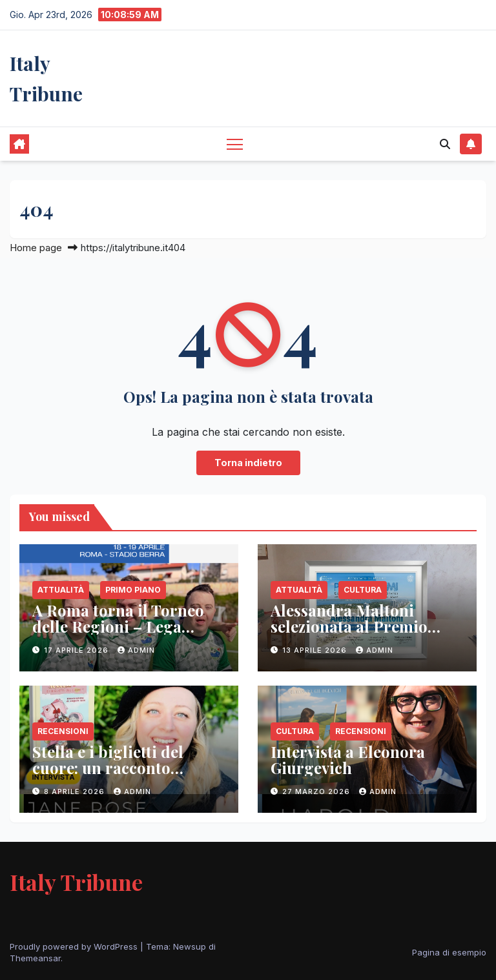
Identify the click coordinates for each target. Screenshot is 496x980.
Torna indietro (248, 463)
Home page (36, 248)
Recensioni (63, 731)
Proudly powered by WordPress (75, 946)
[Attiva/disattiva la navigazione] (235, 144)
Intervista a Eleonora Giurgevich (348, 760)
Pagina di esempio (449, 952)
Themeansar (35, 958)
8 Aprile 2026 (76, 791)
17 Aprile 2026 (77, 650)
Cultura (363, 590)
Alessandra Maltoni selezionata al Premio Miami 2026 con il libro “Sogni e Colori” (357, 634)
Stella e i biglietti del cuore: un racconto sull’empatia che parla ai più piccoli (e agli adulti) (122, 776)
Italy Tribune (76, 882)
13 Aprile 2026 (316, 650)
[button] (445, 144)
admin (136, 650)
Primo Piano (133, 590)
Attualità (61, 590)
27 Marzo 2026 (317, 791)
